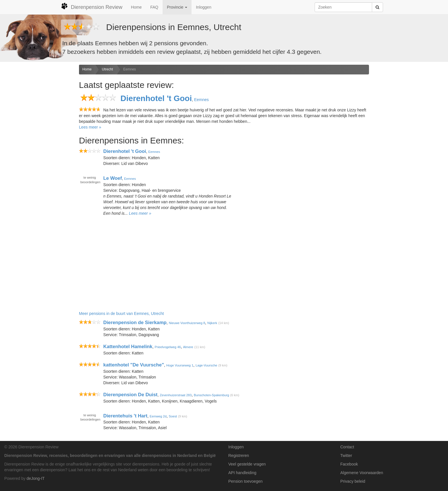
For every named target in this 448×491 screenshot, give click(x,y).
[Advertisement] (37, 155)
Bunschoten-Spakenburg (211, 395)
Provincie (177, 7)
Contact (347, 447)
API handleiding (242, 473)
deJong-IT (36, 478)
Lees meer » (90, 127)
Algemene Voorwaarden (362, 473)
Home (136, 7)
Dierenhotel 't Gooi (156, 98)
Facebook (349, 464)
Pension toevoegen (246, 481)
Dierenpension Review (92, 6)
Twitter (346, 455)
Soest (173, 416)
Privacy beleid (353, 481)
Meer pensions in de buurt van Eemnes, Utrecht (122, 313)
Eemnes (130, 69)
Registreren (239, 455)
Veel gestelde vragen (247, 464)
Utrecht (107, 69)
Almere (188, 347)
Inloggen (204, 7)
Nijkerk (212, 323)
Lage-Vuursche (206, 365)
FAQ (154, 7)
